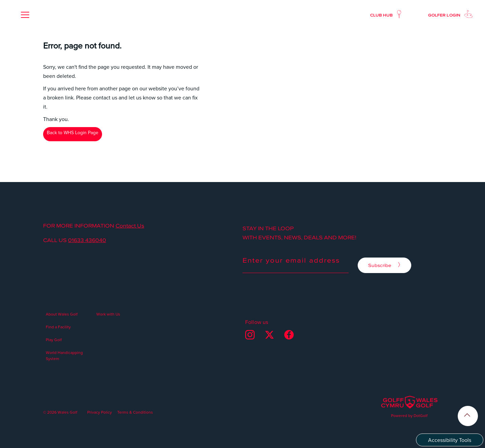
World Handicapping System (64, 355)
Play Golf (54, 340)
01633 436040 (87, 240)
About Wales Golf (62, 314)
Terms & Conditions (135, 412)
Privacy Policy (100, 412)
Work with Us (108, 314)
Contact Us (130, 226)
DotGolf (421, 415)
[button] (25, 15)
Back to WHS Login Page (73, 132)
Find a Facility (58, 327)
